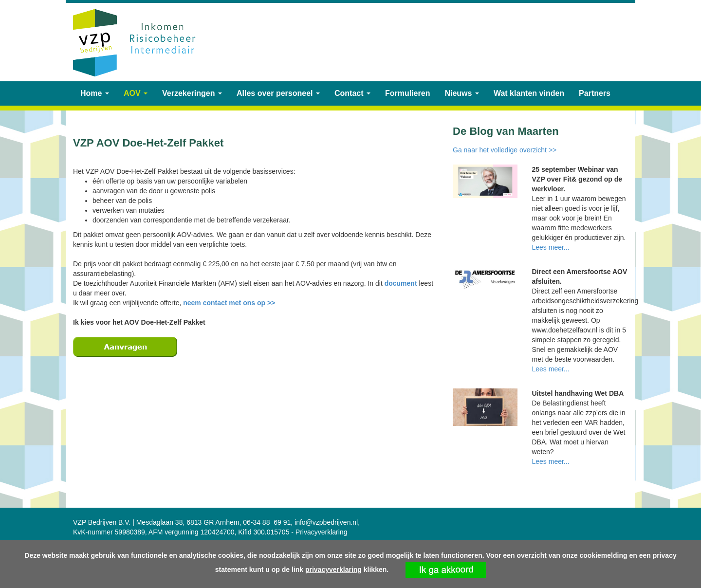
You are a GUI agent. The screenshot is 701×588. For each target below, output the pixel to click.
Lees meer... (551, 247)
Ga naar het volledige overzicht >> (505, 150)
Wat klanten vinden (529, 93)
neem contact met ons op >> (229, 303)
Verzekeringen (192, 93)
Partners (595, 93)
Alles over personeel (278, 93)
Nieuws (461, 93)
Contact (352, 93)
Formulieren (407, 93)
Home (95, 93)
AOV (136, 93)
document (402, 283)
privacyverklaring (333, 570)
